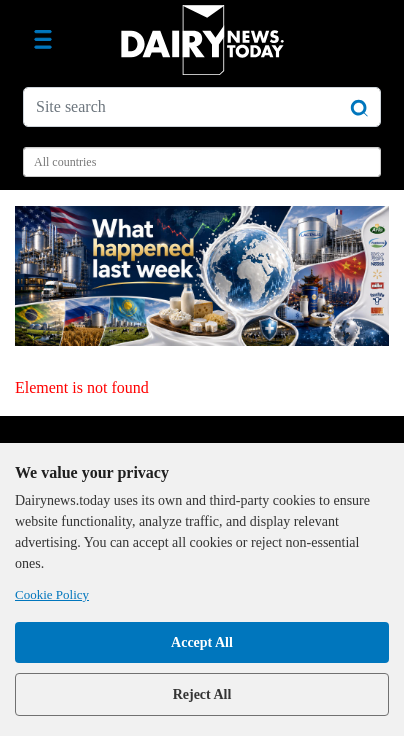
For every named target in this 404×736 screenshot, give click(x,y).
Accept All (202, 642)
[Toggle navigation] (43, 40)
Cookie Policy (52, 594)
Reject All (202, 694)
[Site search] (202, 107)
